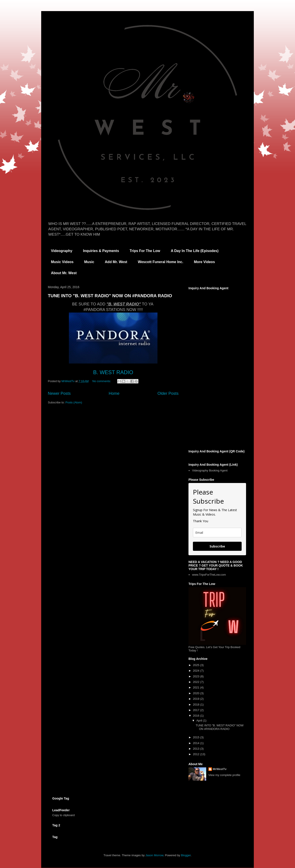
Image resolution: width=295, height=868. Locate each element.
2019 (197, 699)
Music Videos (62, 262)
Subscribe (217, 546)
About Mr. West (64, 273)
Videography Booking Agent (210, 470)
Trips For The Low (145, 251)
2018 (197, 705)
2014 (197, 743)
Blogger (186, 855)
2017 (197, 710)
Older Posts (168, 393)
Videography (62, 251)
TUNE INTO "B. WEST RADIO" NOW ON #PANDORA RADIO (110, 296)
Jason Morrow (154, 855)
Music (89, 262)
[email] (217, 533)
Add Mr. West (116, 262)
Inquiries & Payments (101, 251)
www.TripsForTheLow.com (209, 575)
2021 (197, 687)
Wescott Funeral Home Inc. (160, 262)
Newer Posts (59, 393)
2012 (197, 754)
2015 (197, 737)
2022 (197, 682)
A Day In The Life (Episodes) (195, 251)
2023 (197, 676)
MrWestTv (220, 769)
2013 (197, 749)
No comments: (102, 381)
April (200, 720)
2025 (197, 665)
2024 (197, 671)
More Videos (204, 262)
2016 (197, 716)
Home (114, 393)
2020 (197, 693)
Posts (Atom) (74, 402)
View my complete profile (224, 775)
